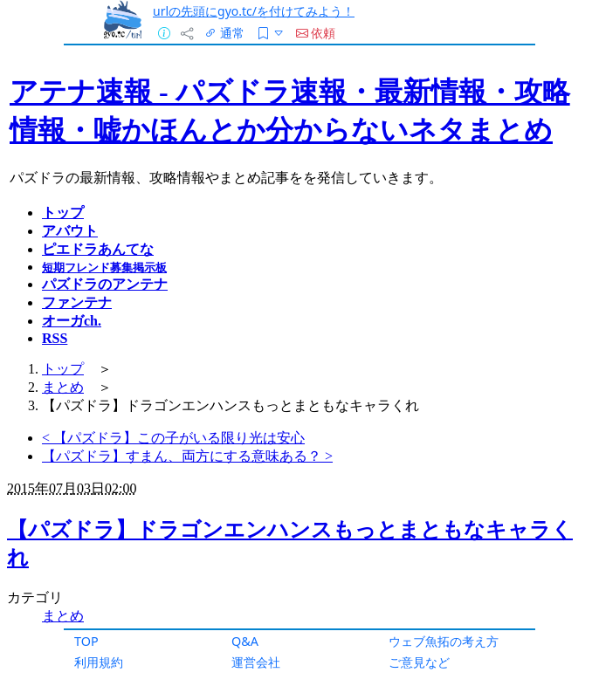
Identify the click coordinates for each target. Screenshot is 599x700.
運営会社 (256, 662)
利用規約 (99, 662)
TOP (86, 641)
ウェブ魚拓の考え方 (444, 641)
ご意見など (419, 662)
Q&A (245, 641)
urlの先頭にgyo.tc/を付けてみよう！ (254, 11)
